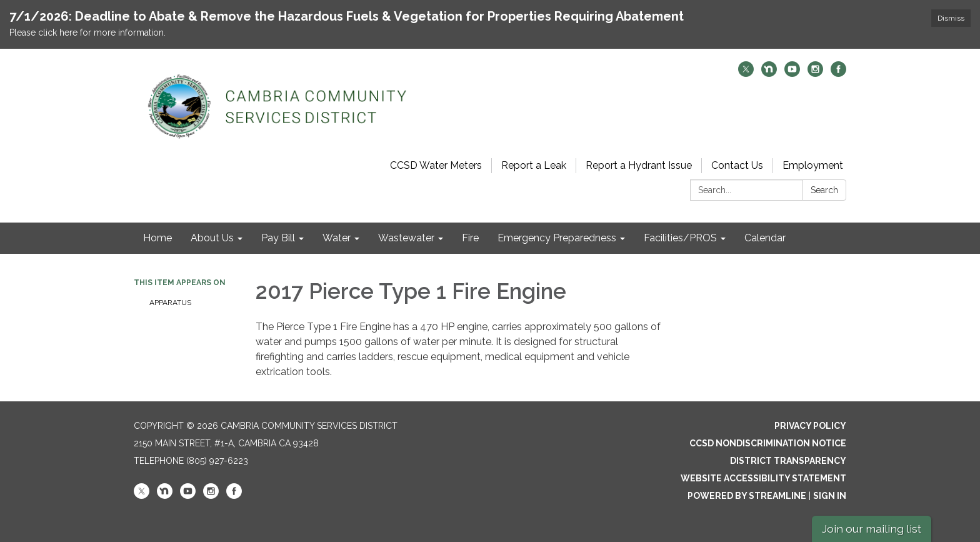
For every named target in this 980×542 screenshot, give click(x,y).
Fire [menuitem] (470, 238)
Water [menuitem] (337, 238)
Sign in (830, 496)
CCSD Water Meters (436, 165)
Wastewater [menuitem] (406, 238)
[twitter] (746, 73)
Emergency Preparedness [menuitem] (557, 238)
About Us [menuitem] (212, 238)
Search (824, 190)
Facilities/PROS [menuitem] (680, 238)
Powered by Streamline (747, 496)
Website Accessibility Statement (763, 478)
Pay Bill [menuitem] (278, 238)
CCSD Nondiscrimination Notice (768, 443)
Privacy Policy (810, 426)
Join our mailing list (872, 529)
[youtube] (792, 73)
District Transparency (788, 461)
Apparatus (170, 303)
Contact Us (737, 165)
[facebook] (838, 73)
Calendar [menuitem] (765, 238)
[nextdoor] (769, 73)
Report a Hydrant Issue (639, 165)
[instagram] (815, 73)
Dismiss (951, 18)
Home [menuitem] (157, 238)
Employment (813, 165)
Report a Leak (534, 165)
